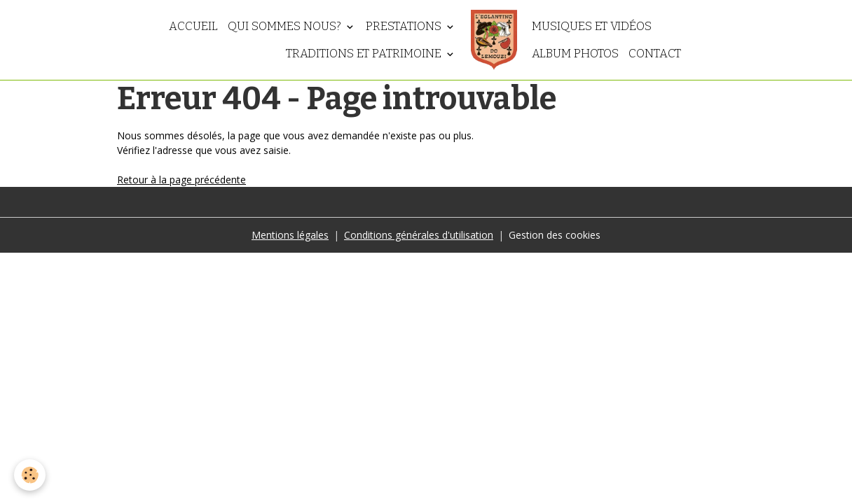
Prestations (405, 26)
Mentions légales (290, 235)
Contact (655, 53)
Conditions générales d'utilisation (419, 235)
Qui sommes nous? (286, 26)
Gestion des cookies (555, 235)
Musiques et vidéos (592, 26)
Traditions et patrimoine (365, 53)
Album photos (575, 53)
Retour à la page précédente (181, 180)
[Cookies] (30, 475)
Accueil (193, 26)
